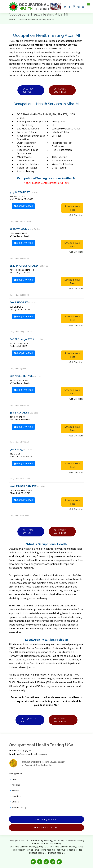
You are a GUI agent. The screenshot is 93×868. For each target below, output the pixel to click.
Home (12, 20)
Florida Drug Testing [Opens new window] (51, 844)
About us (16, 785)
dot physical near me (67, 850)
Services (16, 790)
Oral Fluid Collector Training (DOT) (26, 847)
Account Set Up (19, 807)
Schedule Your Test (60, 90)
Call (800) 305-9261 (29, 90)
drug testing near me (45, 850)
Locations (17, 796)
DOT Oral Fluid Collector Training (61, 847)
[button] (65, 7)
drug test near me (56, 853)
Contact (16, 802)
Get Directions (76, 215)
